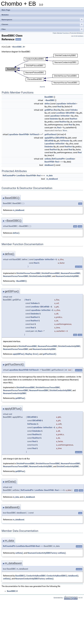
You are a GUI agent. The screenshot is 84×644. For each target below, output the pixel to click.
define (47, 104)
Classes (43, 25)
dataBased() (73, 576)
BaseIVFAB (24, 134)
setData (48, 159)
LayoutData (61, 104)
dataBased (49, 165)
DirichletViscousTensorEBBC (29, 273)
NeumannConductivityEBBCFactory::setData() (47, 553)
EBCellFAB (70, 113)
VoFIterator (65, 141)
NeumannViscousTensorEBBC (16, 276)
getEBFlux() (20, 398)
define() (16, 233)
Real (59, 107)
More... (66, 131)
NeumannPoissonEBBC (71, 273)
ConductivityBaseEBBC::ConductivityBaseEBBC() (47, 576)
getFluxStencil (51, 134)
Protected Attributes (76, 33)
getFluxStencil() (49, 354)
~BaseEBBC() (21, 281)
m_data (49, 176)
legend (42, 87)
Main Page (6, 10)
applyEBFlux (50, 138)
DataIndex (54, 119)
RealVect (73, 119)
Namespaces (43, 20)
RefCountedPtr (58, 159)
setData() (19, 553)
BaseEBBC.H (18, 47)
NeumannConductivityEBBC (67, 276)
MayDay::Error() (32, 354)
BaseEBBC (49, 97)
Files (43, 29)
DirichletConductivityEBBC (40, 276)
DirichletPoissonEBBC (51, 273)
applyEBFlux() (19, 354)
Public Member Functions (61, 33)
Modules (5, 15)
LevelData (60, 113)
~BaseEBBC (50, 100)
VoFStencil (34, 134)
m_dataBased (52, 179)
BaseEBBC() (20, 576)
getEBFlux (49, 110)
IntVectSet (71, 104)
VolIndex (74, 110)
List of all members (77, 36)
